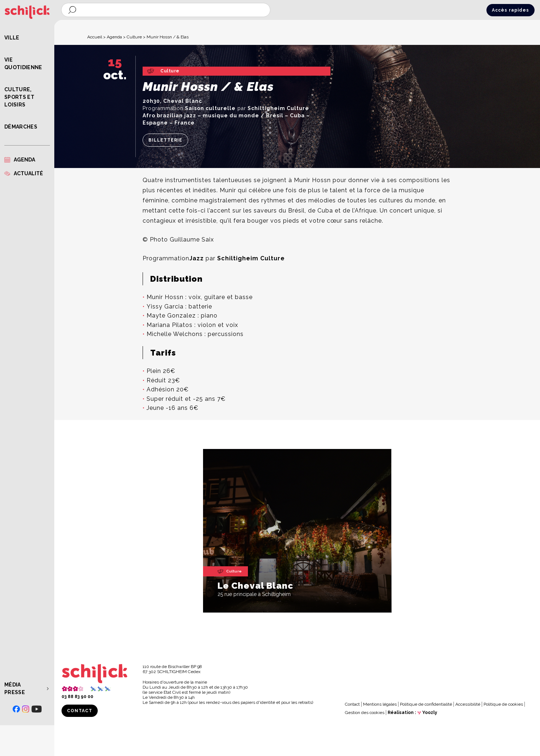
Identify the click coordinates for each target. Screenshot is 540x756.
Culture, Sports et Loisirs (19, 97)
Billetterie (165, 140)
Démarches (21, 127)
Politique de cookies (503, 704)
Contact (80, 711)
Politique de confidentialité (426, 704)
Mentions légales (380, 704)
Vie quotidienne (23, 64)
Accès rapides (511, 10)
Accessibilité (468, 704)
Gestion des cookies (365, 713)
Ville (12, 38)
